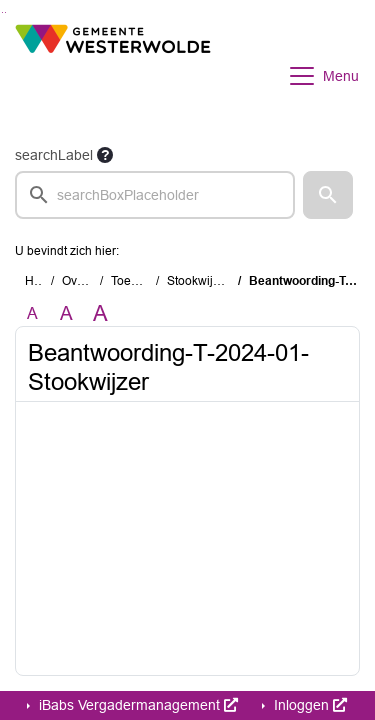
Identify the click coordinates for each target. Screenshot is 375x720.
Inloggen (308, 705)
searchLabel (54, 155)
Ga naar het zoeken (2, 12)
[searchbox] (155, 195)
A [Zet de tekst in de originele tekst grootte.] (32, 313)
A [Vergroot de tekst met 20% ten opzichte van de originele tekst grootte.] (66, 313)
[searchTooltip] (105, 155)
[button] (328, 195)
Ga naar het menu (5, 12)
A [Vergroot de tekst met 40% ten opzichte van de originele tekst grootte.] (100, 314)
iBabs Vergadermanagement (136, 705)
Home (41, 281)
